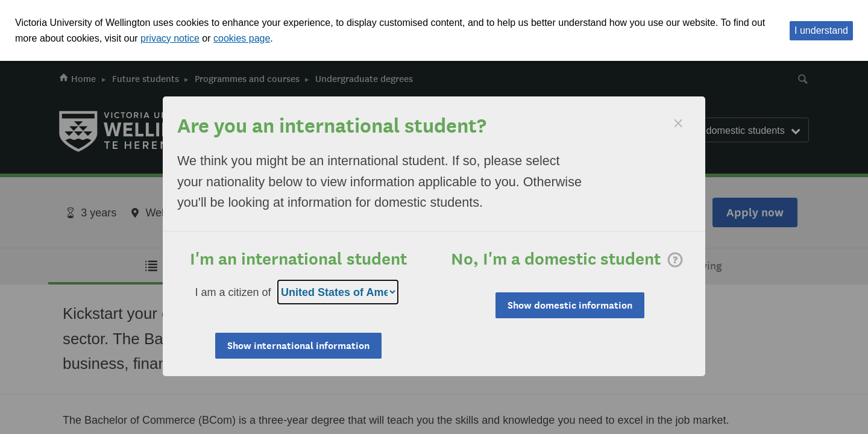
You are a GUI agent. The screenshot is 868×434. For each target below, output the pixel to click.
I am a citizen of (233, 292)
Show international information (298, 346)
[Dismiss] (678, 123)
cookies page (242, 38)
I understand (821, 30)
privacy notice (170, 38)
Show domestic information (570, 305)
